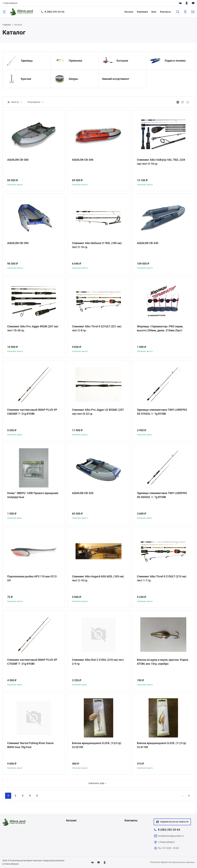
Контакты (165, 12)
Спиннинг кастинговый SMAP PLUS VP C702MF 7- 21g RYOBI (32, 662)
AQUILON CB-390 (18, 243)
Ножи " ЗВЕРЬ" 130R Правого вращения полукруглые (33, 495)
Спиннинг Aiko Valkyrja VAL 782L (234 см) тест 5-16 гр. (161, 162)
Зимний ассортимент (116, 79)
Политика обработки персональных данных (172, 862)
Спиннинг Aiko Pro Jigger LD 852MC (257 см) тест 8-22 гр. (98, 412)
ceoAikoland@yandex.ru (171, 836)
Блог (154, 12)
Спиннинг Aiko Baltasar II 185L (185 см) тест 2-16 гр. (97, 245)
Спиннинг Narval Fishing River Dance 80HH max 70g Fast (30, 745)
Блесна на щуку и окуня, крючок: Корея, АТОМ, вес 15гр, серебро (163, 662)
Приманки (75, 61)
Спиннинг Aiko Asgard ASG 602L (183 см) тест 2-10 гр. (98, 578)
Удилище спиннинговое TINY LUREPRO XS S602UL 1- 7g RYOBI (162, 495)
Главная (7, 25)
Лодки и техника (175, 61)
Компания (142, 12)
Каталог (129, 12)
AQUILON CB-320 (83, 493)
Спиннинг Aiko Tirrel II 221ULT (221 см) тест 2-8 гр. (97, 328)
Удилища (27, 61)
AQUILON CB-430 (148, 243)
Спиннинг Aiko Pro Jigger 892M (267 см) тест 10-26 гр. (33, 328)
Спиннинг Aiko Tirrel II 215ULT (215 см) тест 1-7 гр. (162, 578)
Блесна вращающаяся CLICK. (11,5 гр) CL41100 (162, 745)
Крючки (26, 79)
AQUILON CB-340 (83, 160)
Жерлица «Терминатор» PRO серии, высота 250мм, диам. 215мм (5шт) (160, 328)
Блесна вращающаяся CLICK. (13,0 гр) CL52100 (97, 745)
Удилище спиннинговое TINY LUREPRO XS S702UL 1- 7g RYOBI (162, 412)
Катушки (122, 61)
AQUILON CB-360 (18, 160)
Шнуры (73, 79)
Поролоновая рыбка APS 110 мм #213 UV (32, 578)
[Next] (189, 796)
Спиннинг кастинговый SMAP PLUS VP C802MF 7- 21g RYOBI (32, 412)
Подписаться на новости (172, 822)
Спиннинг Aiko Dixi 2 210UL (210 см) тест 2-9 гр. (98, 662)
